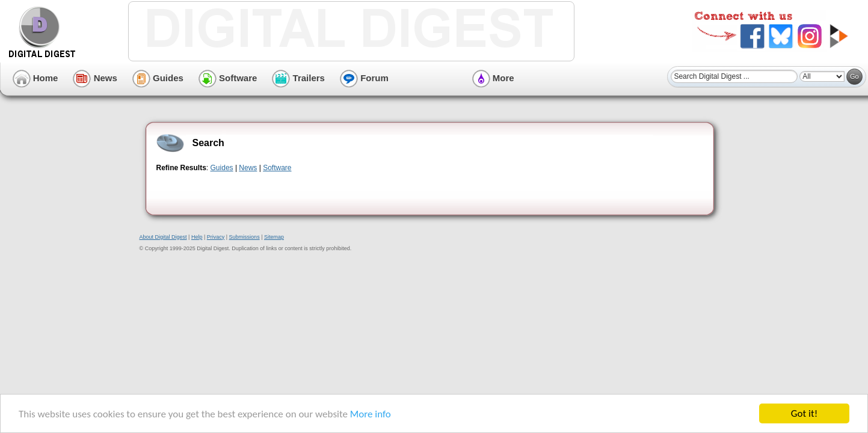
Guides (158, 78)
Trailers (298, 78)
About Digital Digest (163, 237)
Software (228, 78)
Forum (364, 78)
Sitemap (274, 237)
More (493, 78)
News (95, 78)
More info (371, 414)
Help (197, 237)
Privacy (216, 237)
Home (35, 78)
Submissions (245, 237)
